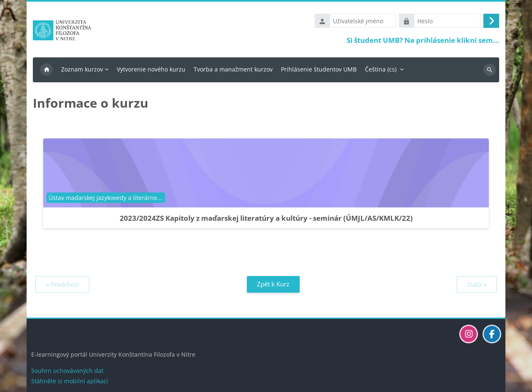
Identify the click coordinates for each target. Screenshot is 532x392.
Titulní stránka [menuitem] (47, 70)
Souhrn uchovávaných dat (67, 371)
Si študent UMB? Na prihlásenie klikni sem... (423, 40)
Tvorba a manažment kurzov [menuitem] (233, 69)
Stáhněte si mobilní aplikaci (70, 381)
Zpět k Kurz (273, 284)
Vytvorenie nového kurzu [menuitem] (151, 69)
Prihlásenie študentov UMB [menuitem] (319, 69)
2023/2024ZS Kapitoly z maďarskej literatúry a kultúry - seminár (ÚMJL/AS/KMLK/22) (266, 218)
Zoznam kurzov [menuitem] (82, 69)
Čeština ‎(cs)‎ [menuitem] (381, 69)
